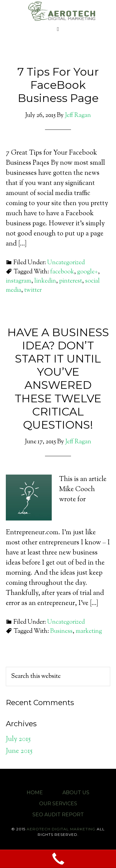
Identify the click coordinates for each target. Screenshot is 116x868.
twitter (33, 290)
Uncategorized (66, 263)
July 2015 (18, 739)
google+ (88, 272)
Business (61, 631)
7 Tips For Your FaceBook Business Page (58, 85)
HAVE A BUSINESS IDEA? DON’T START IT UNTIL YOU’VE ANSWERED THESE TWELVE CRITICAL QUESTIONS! (58, 378)
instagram (19, 281)
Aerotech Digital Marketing (61, 11)
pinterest (71, 281)
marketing (89, 631)
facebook (62, 272)
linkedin (45, 281)
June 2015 (19, 751)
